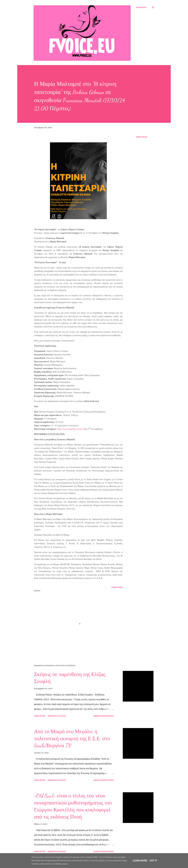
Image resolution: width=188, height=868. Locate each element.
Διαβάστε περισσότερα (103, 716)
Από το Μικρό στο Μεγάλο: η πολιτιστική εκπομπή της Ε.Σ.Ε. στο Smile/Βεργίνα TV (72, 739)
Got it (153, 861)
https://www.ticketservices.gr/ (70, 429)
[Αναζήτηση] (141, 7)
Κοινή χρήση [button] (142, 137)
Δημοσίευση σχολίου (57, 716)
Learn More (140, 861)
